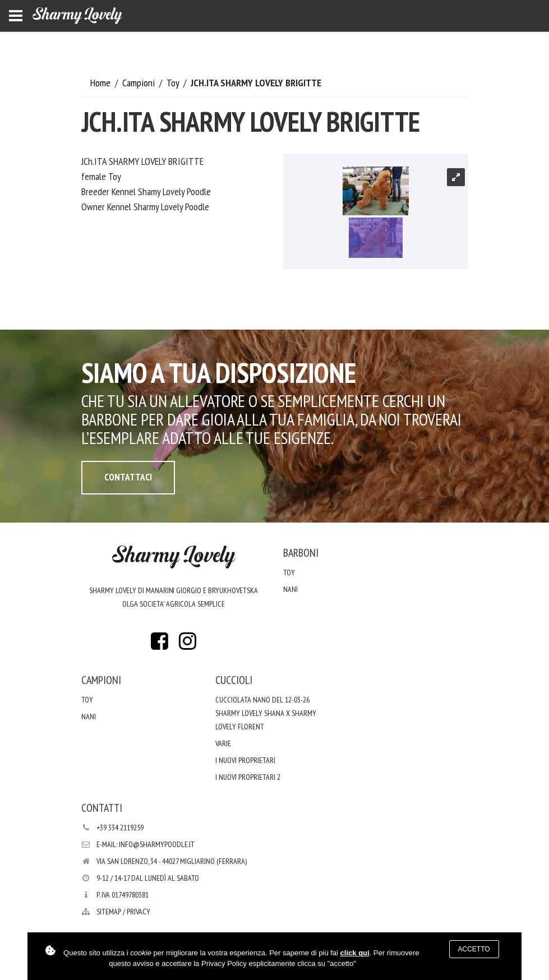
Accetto (474, 949)
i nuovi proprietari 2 (248, 777)
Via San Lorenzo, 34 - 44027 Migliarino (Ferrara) (172, 861)
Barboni (301, 553)
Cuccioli (234, 680)
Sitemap (109, 912)
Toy (174, 83)
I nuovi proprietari (245, 760)
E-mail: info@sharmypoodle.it (146, 844)
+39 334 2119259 (120, 828)
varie (223, 743)
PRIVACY (139, 912)
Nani (290, 589)
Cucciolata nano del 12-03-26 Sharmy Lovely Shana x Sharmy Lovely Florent (266, 713)
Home (102, 83)
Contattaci (128, 477)
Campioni (140, 83)
